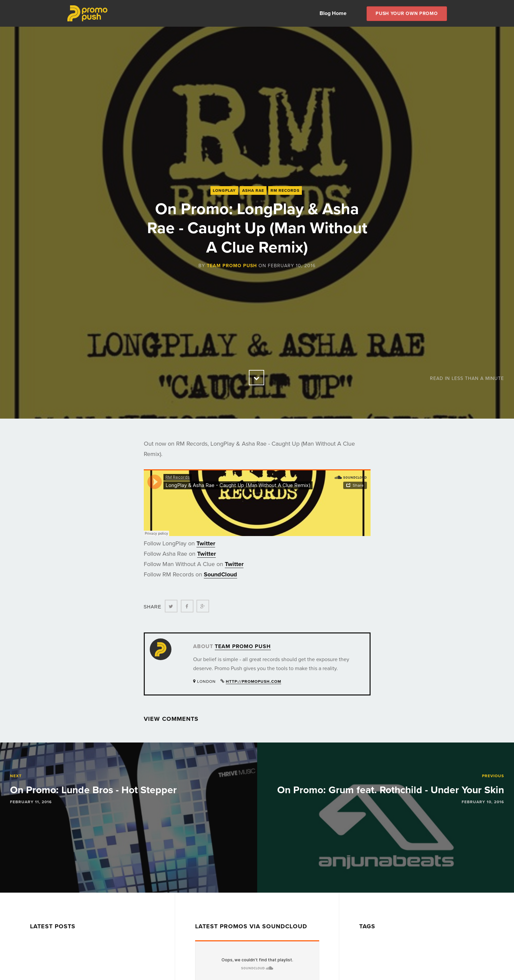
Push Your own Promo (407, 14)
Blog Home (333, 13)
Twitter (206, 543)
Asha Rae (253, 190)
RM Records (285, 190)
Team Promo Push (232, 266)
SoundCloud (220, 574)
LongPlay (224, 190)
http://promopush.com (253, 681)
